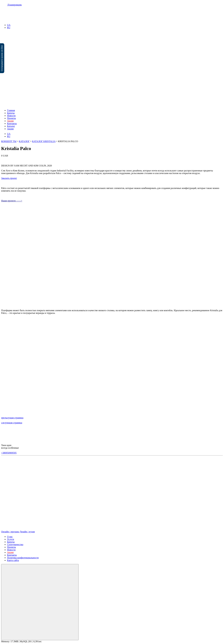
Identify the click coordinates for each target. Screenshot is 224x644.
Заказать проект (9, 178)
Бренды (11, 113)
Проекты (11, 118)
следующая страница (12, 423)
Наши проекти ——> (12, 201)
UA (9, 25)
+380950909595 (9, 453)
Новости (11, 116)
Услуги (11, 539)
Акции (10, 129)
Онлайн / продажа (10, 532)
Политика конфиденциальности (23, 558)
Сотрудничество (15, 544)
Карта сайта (13, 560)
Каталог (11, 126)
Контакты (12, 123)
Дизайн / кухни (27, 532)
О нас (10, 537)
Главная (11, 110)
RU (9, 28)
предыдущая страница (12, 418)
